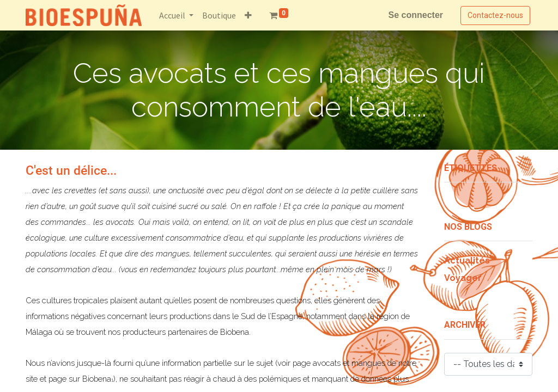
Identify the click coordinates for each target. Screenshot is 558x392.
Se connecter (416, 15)
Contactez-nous (495, 15)
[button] (248, 15)
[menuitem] (219, 15)
